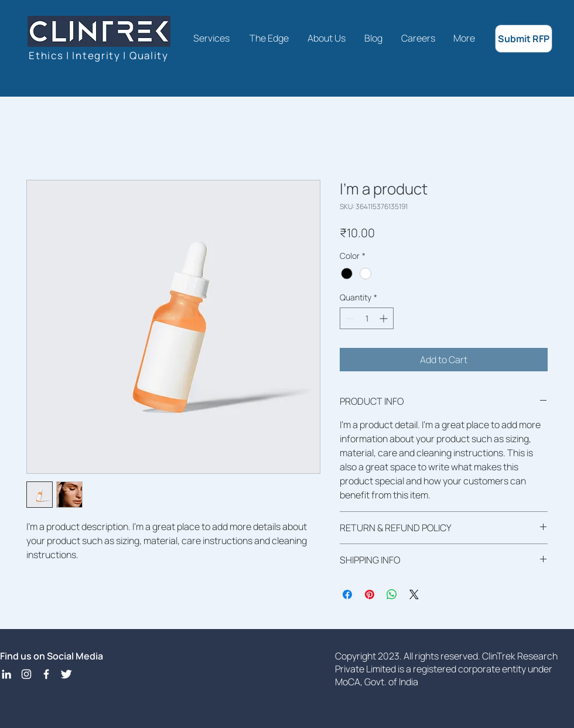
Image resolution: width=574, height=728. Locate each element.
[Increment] (385, 318)
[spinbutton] (367, 318)
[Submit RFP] (524, 39)
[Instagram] (26, 674)
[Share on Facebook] (347, 594)
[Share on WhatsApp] (392, 594)
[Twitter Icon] (66, 674)
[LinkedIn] (6, 674)
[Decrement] (349, 318)
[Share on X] (414, 594)
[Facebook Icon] (46, 674)
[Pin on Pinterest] (370, 594)
